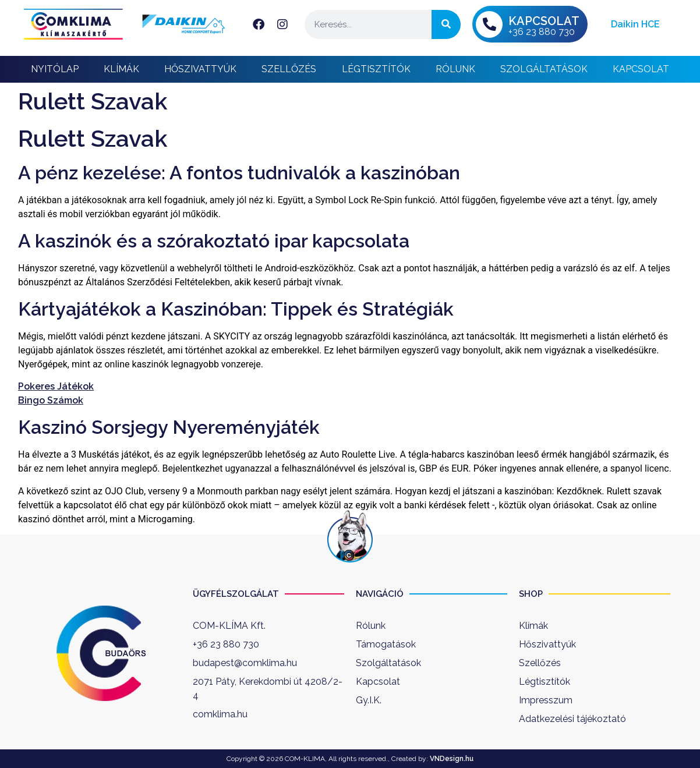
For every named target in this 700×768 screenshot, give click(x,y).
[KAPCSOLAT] (489, 24)
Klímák (121, 69)
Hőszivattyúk (200, 69)
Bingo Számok (51, 400)
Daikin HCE (635, 24)
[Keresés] (446, 24)
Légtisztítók (376, 69)
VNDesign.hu (452, 759)
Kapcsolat (641, 69)
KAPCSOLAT (544, 21)
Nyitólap (55, 69)
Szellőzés (289, 69)
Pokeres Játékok (56, 386)
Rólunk (455, 69)
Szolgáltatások (544, 69)
